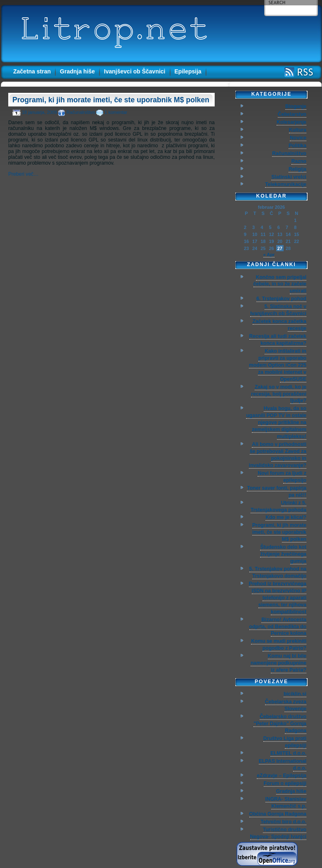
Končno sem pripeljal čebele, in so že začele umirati (280, 284)
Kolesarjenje (291, 122)
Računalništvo (81, 112)
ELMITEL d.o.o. (288, 753)
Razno (299, 161)
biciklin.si (295, 694)
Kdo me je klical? (286, 517)
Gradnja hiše (77, 71)
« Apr (269, 255)
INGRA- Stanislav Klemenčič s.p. (286, 803)
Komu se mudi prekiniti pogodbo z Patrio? (279, 645)
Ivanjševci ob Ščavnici (135, 71)
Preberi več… (23, 174)
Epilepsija (188, 71)
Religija (297, 169)
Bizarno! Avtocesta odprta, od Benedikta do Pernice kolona (278, 627)
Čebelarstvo (292, 114)
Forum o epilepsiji (285, 783)
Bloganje (296, 106)
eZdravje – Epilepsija (282, 776)
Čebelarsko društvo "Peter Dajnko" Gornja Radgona (280, 724)
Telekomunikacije (286, 184)
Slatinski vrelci (289, 177)
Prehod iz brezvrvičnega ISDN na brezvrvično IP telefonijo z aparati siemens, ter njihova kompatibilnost (278, 598)
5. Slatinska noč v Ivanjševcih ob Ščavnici (278, 310)
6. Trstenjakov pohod (281, 299)
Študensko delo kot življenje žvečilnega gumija (283, 554)
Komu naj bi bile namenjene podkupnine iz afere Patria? (278, 663)
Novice (298, 138)
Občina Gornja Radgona (278, 814)
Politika (297, 146)
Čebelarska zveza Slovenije (286, 705)
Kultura (298, 130)
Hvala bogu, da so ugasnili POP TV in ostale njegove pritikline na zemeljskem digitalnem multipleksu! (276, 422)
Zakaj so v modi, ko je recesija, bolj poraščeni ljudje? (279, 394)
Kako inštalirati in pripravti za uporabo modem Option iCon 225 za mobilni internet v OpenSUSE (278, 365)
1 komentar (116, 112)
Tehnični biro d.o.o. (283, 822)
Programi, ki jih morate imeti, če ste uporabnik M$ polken (111, 100)
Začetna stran (32, 71)
